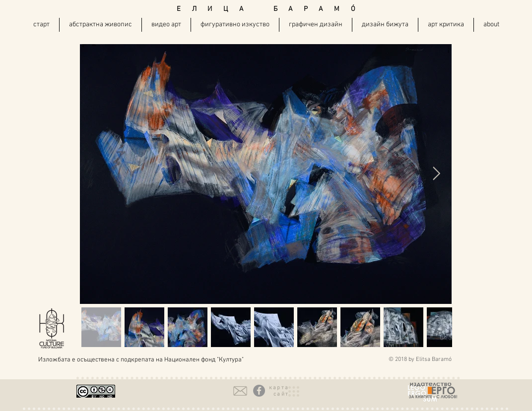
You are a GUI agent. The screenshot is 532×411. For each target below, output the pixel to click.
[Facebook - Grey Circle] (259, 391)
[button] (279, 391)
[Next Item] (436, 174)
